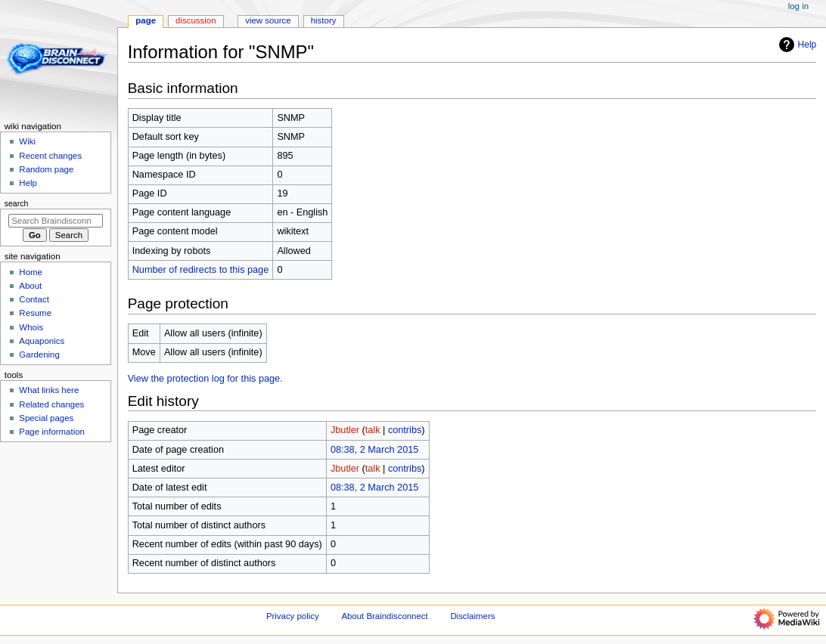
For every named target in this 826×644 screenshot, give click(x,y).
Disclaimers (472, 616)
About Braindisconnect (384, 616)
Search (17, 203)
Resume (35, 313)
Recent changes (50, 156)
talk (373, 430)
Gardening (39, 355)
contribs (405, 430)
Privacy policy (293, 616)
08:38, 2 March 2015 (374, 450)
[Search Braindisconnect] (56, 221)
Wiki (27, 141)
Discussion (196, 20)
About (30, 286)
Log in (798, 6)
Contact (34, 299)
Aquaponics (42, 341)
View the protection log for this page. (205, 379)
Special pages (46, 418)
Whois (31, 327)
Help (796, 45)
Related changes (51, 404)
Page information (52, 432)
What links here (49, 390)
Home (31, 272)
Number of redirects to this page (201, 270)
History (324, 20)
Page (146, 20)
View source (268, 20)
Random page (46, 169)
